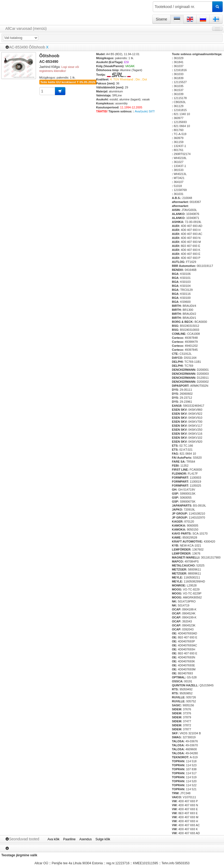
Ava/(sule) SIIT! (145, 111)
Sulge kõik (103, 839)
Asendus (86, 839)
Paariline (69, 839)
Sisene (161, 19)
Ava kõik (54, 839)
